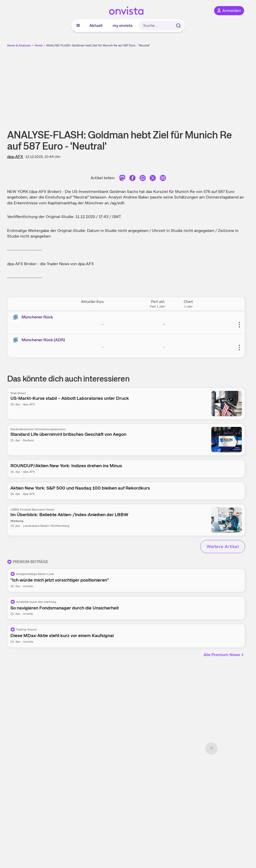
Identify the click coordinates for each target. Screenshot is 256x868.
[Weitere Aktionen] (239, 325)
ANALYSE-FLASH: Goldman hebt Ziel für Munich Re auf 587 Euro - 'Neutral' (98, 45)
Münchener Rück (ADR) (43, 340)
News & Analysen (19, 45)
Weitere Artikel (223, 546)
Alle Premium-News (224, 655)
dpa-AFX (15, 157)
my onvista (123, 25)
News (39, 45)
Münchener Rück (37, 317)
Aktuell (96, 25)
